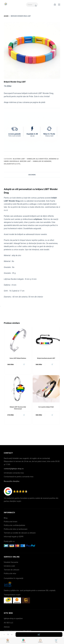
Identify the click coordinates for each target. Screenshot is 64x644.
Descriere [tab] (32, 175)
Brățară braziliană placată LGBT (46, 358)
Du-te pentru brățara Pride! (46, 407)
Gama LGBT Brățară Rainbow (18, 358)
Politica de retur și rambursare (16, 529)
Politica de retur (10, 573)
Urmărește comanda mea (14, 473)
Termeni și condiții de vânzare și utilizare (20, 533)
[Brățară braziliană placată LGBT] (46, 340)
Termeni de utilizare (11, 570)
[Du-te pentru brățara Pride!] (46, 389)
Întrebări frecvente (11, 562)
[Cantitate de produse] (8, 635)
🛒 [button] (24, 364)
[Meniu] (59, 5)
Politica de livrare (11, 522)
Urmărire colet (9, 566)
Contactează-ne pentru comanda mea (19, 477)
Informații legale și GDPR (14, 537)
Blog (6, 518)
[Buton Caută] (36, 6)
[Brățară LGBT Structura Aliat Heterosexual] (18, 389)
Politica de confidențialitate (15, 525)
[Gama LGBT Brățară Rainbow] (18, 340)
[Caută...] (30, 5)
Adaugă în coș (39, 635)
